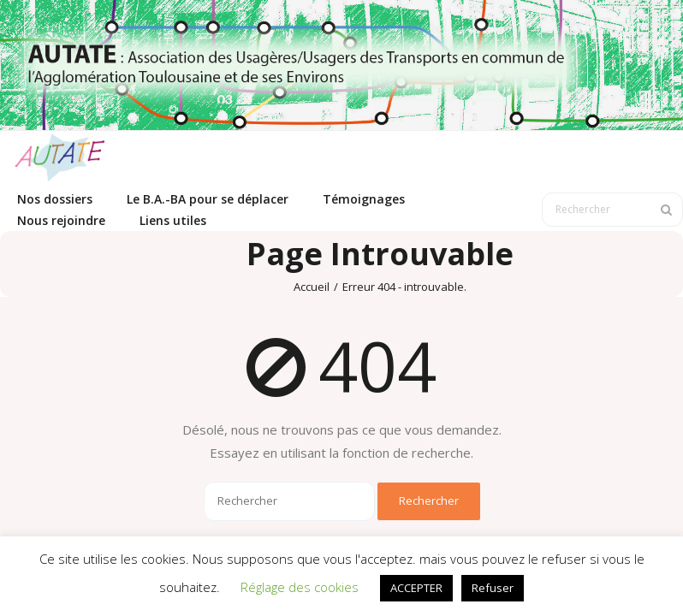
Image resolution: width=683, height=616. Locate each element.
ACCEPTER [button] (416, 588)
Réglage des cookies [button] (300, 587)
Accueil (312, 287)
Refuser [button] (493, 588)
